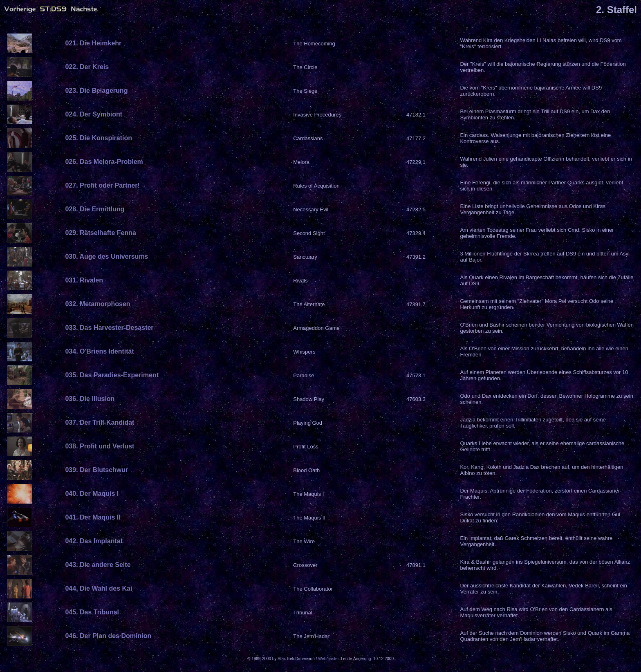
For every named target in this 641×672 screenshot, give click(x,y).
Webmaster (328, 659)
